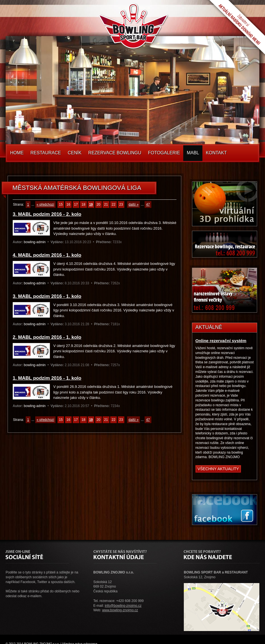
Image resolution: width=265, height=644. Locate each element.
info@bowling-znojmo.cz (123, 606)
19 (91, 205)
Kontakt (216, 153)
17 (76, 205)
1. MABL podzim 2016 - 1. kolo (47, 378)
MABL (193, 153)
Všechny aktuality (218, 469)
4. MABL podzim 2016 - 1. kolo (47, 255)
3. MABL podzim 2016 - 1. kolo (47, 296)
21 (106, 205)
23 (121, 205)
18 (83, 205)
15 (61, 205)
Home (17, 153)
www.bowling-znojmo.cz (120, 610)
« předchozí (46, 205)
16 (68, 205)
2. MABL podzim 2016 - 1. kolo (47, 337)
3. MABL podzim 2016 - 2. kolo (47, 214)
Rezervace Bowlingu (115, 153)
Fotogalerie (164, 153)
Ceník (75, 153)
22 (113, 205)
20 (99, 205)
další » (133, 205)
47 (148, 205)
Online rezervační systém (221, 341)
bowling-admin (35, 242)
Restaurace (46, 153)
